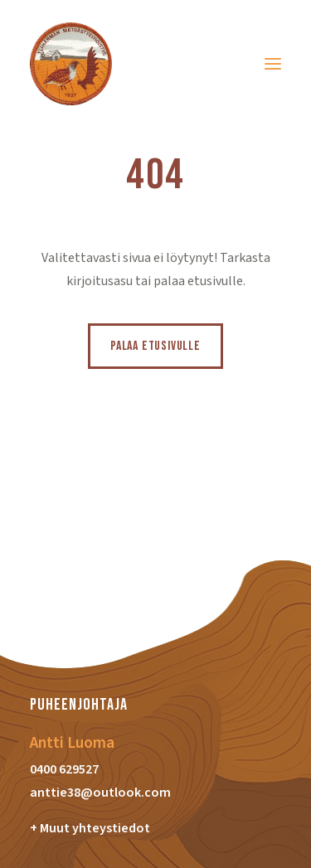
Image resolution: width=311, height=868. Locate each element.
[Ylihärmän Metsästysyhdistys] (71, 64)
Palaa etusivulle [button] (155, 346)
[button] (273, 64)
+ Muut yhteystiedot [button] (90, 828)
